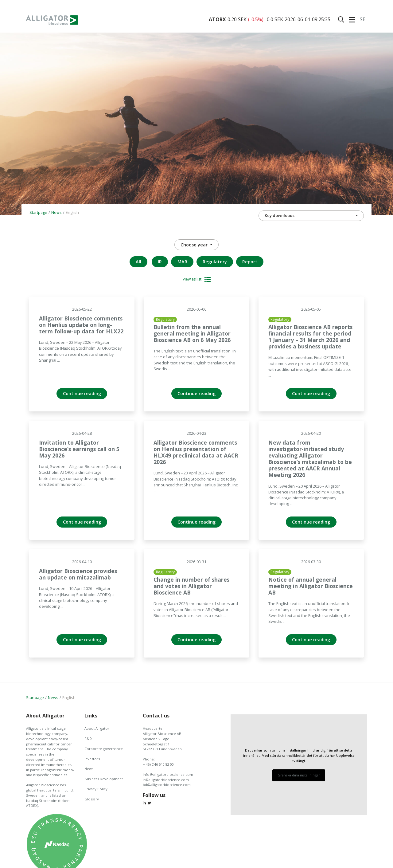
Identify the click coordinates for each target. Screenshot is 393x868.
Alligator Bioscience (52, 20)
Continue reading (82, 393)
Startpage (38, 212)
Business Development (104, 779)
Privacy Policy (96, 789)
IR (160, 262)
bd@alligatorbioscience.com (167, 785)
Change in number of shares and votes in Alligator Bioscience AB (191, 586)
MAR (182, 262)
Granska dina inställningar (299, 775)
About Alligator (97, 728)
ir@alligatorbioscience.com (166, 780)
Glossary (92, 799)
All (138, 262)
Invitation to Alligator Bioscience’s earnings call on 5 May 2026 (79, 449)
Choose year (195, 245)
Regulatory (215, 262)
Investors (92, 759)
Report (250, 262)
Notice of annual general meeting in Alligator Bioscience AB (311, 586)
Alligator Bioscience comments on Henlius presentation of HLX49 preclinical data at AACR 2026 (196, 452)
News (56, 212)
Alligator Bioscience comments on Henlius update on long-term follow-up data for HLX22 (81, 325)
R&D (88, 738)
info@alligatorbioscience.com (168, 774)
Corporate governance (104, 749)
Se (363, 19)
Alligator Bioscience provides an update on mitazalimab (78, 574)
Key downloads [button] (280, 215)
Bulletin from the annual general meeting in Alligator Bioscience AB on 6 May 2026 (192, 333)
